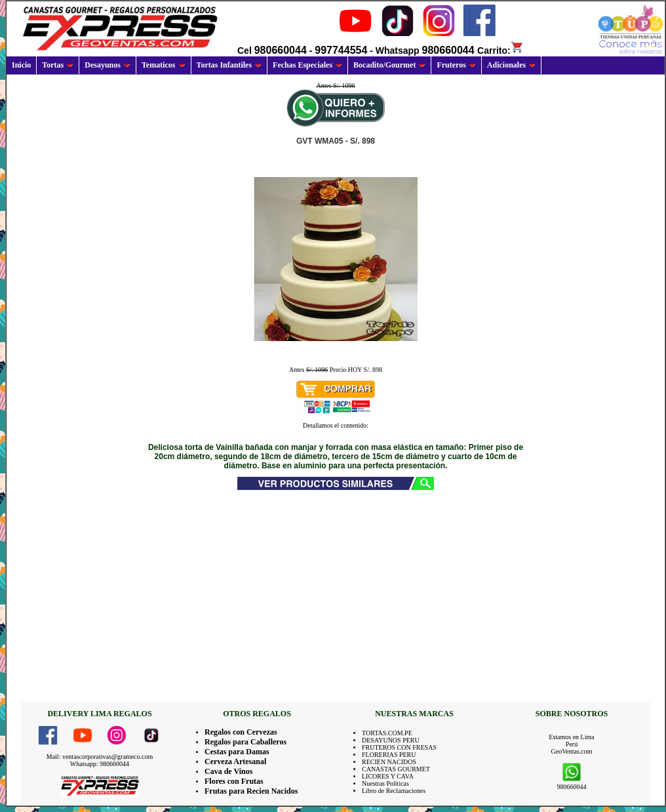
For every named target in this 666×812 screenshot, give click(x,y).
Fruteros (456, 65)
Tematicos (164, 65)
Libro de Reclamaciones (394, 791)
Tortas (58, 65)
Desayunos (108, 65)
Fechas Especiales (307, 65)
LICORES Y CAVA (388, 776)
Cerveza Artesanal (235, 761)
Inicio (21, 65)
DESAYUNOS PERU (391, 740)
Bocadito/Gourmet (389, 65)
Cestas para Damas (237, 752)
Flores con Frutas (234, 781)
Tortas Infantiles (229, 65)
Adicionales (511, 65)
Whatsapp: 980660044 (100, 764)
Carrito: (500, 51)
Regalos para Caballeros (245, 742)
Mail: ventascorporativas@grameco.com (100, 757)
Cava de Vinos (228, 771)
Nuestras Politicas (385, 783)
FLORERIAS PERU (389, 755)
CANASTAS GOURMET (396, 769)
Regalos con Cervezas (241, 732)
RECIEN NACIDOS (389, 762)
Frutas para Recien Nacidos (251, 791)
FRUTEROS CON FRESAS (399, 747)
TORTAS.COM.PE (387, 733)
